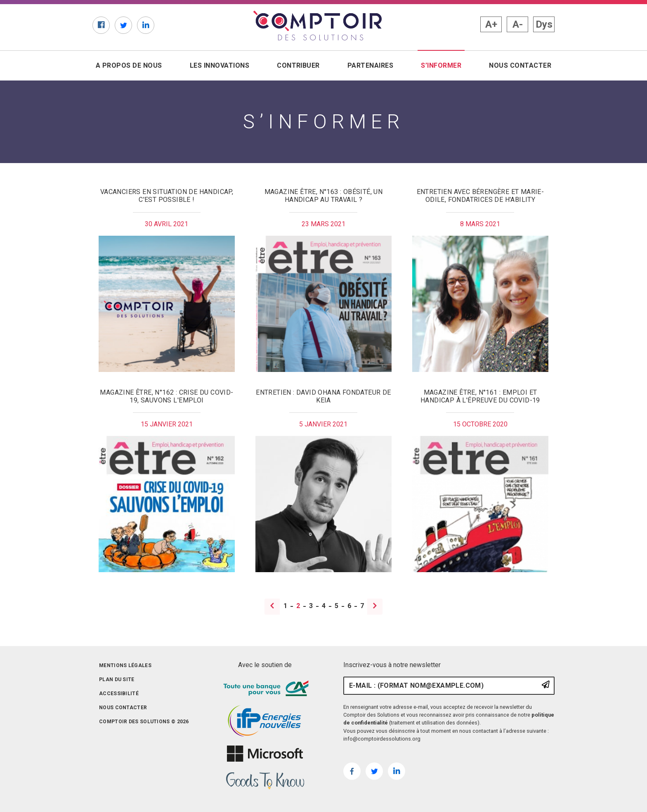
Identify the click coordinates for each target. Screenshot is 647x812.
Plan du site (117, 679)
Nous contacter (520, 65)
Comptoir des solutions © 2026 (144, 722)
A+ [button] (491, 24)
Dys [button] (544, 24)
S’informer (443, 65)
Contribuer (298, 65)
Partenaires (370, 65)
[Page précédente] (273, 607)
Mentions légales (125, 665)
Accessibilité (119, 694)
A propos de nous (129, 65)
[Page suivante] (375, 607)
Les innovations (220, 65)
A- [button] (518, 24)
